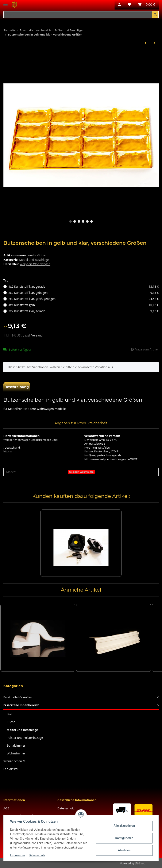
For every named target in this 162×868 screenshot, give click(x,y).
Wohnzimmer (16, 753)
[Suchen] (78, 15)
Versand (37, 335)
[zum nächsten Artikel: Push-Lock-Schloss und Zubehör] (154, 43)
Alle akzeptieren (124, 826)
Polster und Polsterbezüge (25, 738)
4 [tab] (83, 221)
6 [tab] (92, 221)
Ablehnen (124, 850)
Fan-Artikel (11, 769)
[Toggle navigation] (5, 3)
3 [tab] (79, 221)
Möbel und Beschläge (34, 260)
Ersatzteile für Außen (18, 697)
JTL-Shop (140, 863)
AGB (6, 808)
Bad (9, 714)
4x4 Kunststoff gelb (84, 305)
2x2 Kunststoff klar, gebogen (84, 293)
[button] (119, 5)
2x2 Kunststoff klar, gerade (84, 311)
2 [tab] (75, 221)
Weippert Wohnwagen (81, 472)
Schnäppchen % (14, 761)
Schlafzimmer (16, 745)
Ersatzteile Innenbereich (21, 705)
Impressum (18, 855)
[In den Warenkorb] (7, 55)
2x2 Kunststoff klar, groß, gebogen (84, 299)
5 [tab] (87, 221)
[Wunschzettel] (129, 5)
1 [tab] (70, 221)
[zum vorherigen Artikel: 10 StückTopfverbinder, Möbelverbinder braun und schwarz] (146, 43)
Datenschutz (66, 808)
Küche (11, 722)
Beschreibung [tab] (17, 387)
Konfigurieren (124, 838)
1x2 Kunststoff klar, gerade (84, 286)
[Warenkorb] (146, 5)
